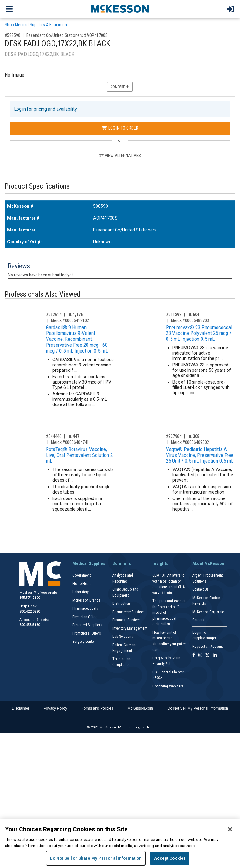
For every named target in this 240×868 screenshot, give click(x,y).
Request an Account (208, 647)
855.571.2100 (30, 598)
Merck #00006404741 (70, 442)
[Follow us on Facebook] (194, 655)
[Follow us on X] (207, 655)
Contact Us (201, 589)
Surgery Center (84, 642)
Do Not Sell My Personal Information (198, 708)
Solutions (122, 563)
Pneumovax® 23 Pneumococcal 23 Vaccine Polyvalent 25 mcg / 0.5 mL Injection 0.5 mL (199, 333)
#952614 (54, 315)
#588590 (12, 35)
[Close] (230, 829)
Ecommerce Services (129, 612)
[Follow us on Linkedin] (215, 655)
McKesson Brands (87, 600)
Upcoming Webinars (168, 686)
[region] (120, 844)
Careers (198, 620)
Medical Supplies (89, 563)
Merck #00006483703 (190, 320)
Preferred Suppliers (87, 625)
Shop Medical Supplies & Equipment (36, 25)
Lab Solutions (123, 637)
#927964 (174, 436)
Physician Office (85, 617)
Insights (160, 563)
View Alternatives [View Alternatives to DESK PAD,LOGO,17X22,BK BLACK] (120, 156)
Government (82, 575)
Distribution (121, 603)
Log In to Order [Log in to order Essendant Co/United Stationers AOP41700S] (120, 128)
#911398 (174, 315)
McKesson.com (140, 708)
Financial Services (127, 620)
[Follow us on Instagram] (200, 655)
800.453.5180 (30, 625)
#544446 (54, 436)
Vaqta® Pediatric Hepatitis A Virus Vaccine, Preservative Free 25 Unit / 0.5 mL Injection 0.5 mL (200, 455)
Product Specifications (37, 186)
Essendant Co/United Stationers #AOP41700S (67, 35)
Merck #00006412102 (70, 320)
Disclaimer (21, 708)
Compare (120, 87)
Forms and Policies (97, 708)
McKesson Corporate (208, 612)
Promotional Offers (87, 633)
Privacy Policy (55, 708)
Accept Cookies (170, 858)
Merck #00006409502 (190, 442)
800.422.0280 (30, 611)
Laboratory (81, 592)
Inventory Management (130, 628)
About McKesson (208, 563)
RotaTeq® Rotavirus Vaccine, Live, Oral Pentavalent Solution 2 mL (79, 455)
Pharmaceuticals (85, 608)
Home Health (82, 584)
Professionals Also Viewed (43, 294)
